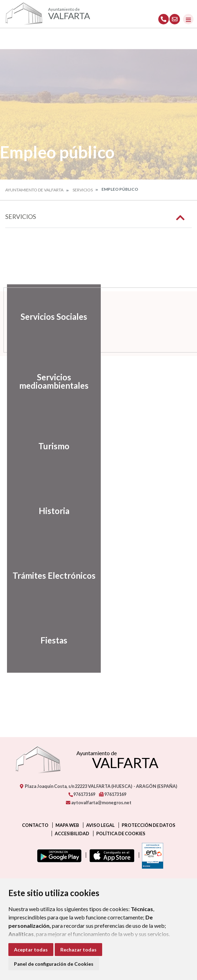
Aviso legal (100, 825)
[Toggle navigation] (188, 19)
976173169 (82, 794)
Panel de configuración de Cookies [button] (54, 964)
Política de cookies (121, 833)
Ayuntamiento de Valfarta (34, 190)
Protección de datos (149, 825)
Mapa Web (67, 825)
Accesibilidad (72, 833)
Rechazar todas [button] (78, 950)
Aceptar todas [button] (31, 950)
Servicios (83, 190)
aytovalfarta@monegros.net (99, 803)
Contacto (35, 825)
